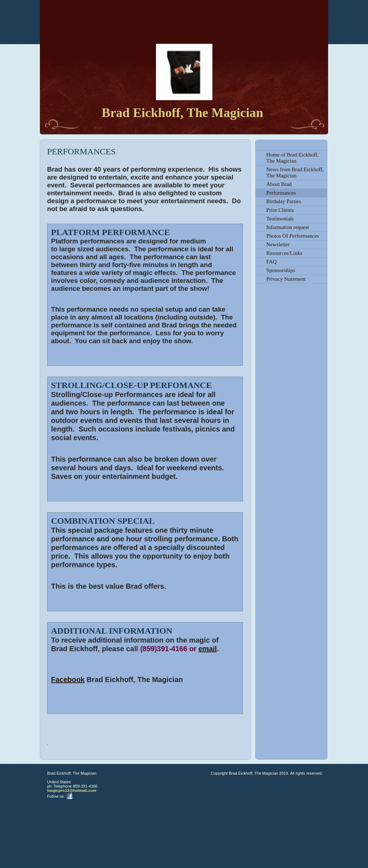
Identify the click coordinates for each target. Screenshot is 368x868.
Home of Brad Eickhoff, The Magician (293, 158)
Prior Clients (280, 210)
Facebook (68, 680)
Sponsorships (281, 270)
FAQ (272, 262)
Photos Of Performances (293, 236)
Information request (288, 227)
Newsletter (278, 244)
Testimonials (280, 219)
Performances (281, 193)
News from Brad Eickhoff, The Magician (295, 172)
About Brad (279, 184)
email (208, 649)
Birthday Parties (284, 201)
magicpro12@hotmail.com (72, 790)
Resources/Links (284, 253)
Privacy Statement (286, 279)
